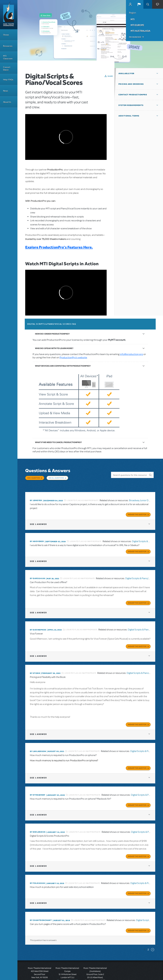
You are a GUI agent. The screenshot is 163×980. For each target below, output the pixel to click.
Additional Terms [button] (129, 116)
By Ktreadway (38, 784)
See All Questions (56, 478)
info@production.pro (131, 354)
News (6, 91)
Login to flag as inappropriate (83, 495)
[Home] (9, 15)
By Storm (35, 664)
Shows (6, 35)
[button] (139, 4)
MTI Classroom (8, 57)
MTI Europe (137, 25)
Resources (8, 46)
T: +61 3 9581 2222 (95, 972)
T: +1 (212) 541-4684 (40, 966)
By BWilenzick (38, 820)
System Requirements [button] (131, 105)
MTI (133, 19)
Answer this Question (137, 509)
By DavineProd (38, 622)
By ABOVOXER (37, 535)
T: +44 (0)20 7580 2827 (67, 966)
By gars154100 (38, 572)
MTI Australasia (140, 31)
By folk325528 (37, 871)
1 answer (38, 518)
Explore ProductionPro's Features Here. (59, 247)
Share (110, 76)
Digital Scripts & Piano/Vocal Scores (144, 572)
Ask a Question (34, 478)
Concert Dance (7, 68)
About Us (7, 102)
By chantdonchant (41, 907)
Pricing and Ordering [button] (131, 84)
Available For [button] (126, 73)
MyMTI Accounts (130, 4)
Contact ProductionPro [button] (133, 95)
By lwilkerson (38, 742)
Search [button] (148, 4)
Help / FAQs (8, 80)
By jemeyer (36, 495)
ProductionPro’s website (73, 357)
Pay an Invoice (135, 37)
